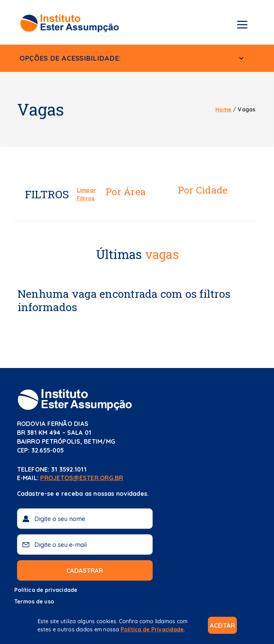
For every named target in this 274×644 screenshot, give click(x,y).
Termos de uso (34, 601)
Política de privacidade (46, 590)
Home (223, 109)
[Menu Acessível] (241, 58)
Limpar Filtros (86, 194)
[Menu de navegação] (242, 26)
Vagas (247, 109)
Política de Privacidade (152, 629)
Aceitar (222, 625)
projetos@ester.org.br (82, 478)
